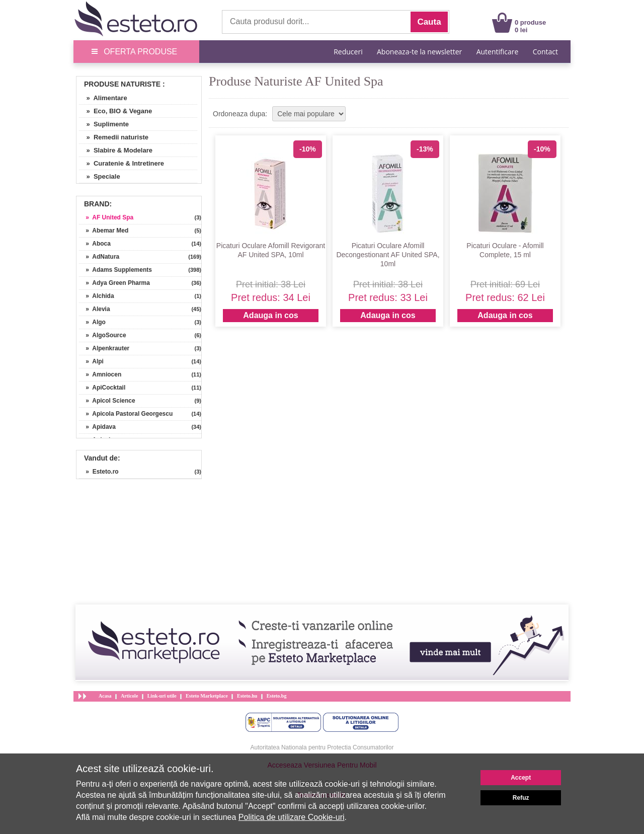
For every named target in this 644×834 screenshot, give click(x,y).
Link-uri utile (162, 696)
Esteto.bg (277, 696)
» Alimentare (103, 98)
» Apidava (97, 427)
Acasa (105, 696)
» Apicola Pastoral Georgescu (126, 414)
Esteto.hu (247, 696)
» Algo (92, 322)
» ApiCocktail (102, 388)
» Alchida (97, 296)
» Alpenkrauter (104, 348)
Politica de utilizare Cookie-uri (292, 817)
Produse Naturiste (122, 84)
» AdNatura (99, 257)
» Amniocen (100, 374)
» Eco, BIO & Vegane (115, 111)
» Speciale (100, 176)
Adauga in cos (270, 315)
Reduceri (348, 52)
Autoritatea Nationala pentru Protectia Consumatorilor (322, 747)
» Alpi (91, 361)
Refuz (521, 798)
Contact (545, 52)
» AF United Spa (106, 217)
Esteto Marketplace (207, 696)
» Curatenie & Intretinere (122, 163)
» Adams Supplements (115, 270)
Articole (129, 696)
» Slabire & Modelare (116, 150)
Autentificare (498, 52)
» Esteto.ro (99, 472)
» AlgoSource (103, 335)
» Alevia (95, 309)
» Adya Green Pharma (114, 283)
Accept (521, 778)
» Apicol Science (107, 401)
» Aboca (95, 244)
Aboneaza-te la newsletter (419, 52)
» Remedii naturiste (114, 137)
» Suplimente (104, 124)
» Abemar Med (104, 231)
